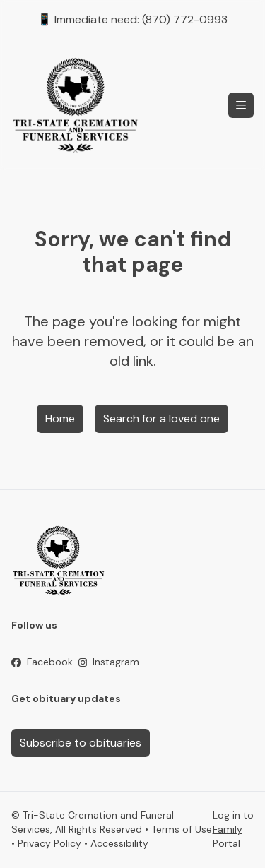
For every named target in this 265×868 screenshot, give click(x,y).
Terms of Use (182, 829)
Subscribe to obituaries (81, 743)
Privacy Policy (49, 843)
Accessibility (119, 843)
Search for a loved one (161, 418)
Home (60, 418)
